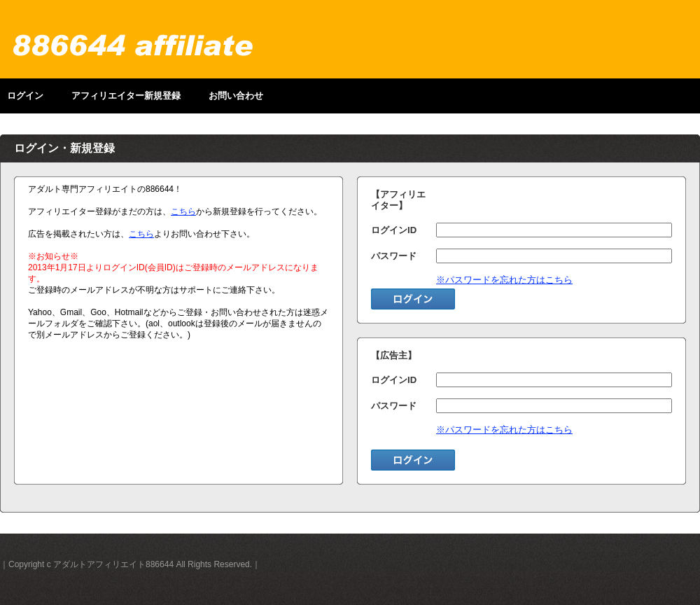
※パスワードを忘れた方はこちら (504, 280)
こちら (183, 211)
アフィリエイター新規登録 (126, 96)
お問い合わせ (236, 96)
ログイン (25, 96)
